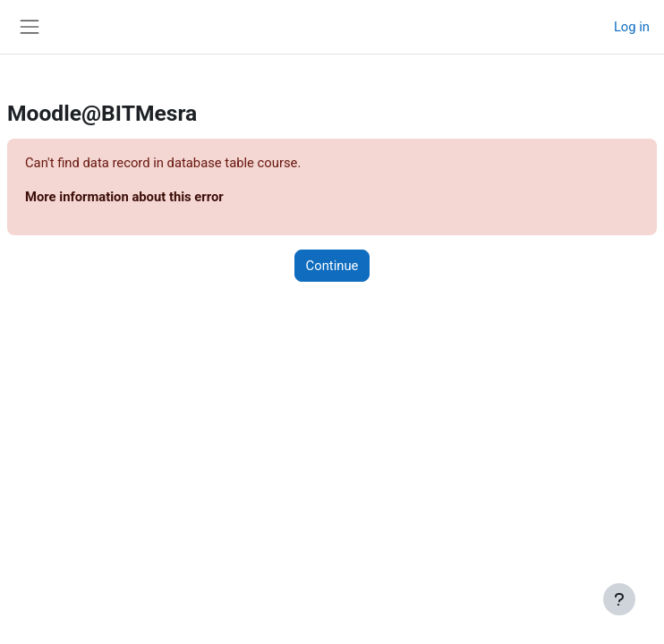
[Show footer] (619, 599)
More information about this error (124, 197)
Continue (332, 266)
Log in (632, 27)
